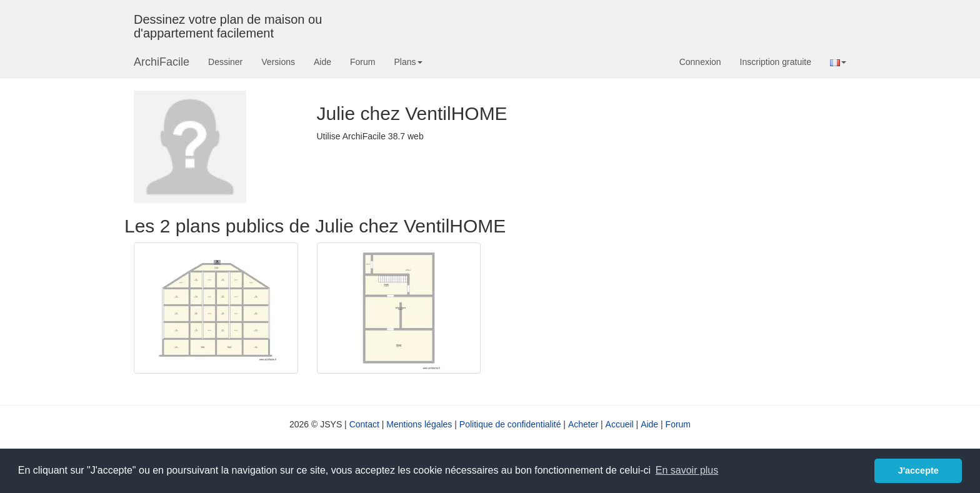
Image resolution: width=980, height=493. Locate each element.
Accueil (620, 424)
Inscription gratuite (776, 62)
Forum (362, 62)
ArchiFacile (162, 62)
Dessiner (225, 62)
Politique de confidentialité (510, 424)
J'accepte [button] (918, 471)
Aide (322, 62)
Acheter (583, 424)
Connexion (700, 62)
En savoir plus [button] (687, 470)
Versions (278, 62)
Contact (364, 424)
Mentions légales (419, 424)
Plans (408, 62)
